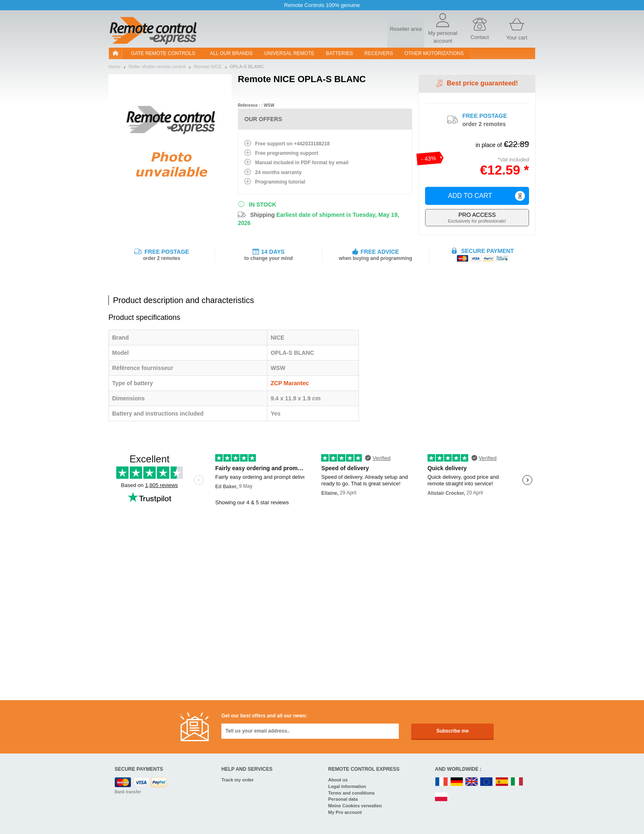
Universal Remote (289, 53)
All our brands (231, 53)
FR (442, 782)
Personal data (343, 799)
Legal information (347, 786)
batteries (340, 53)
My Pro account (345, 812)
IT (517, 782)
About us (338, 780)
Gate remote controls (163, 53)
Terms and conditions (351, 793)
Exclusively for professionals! (477, 217)
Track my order (238, 780)
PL (442, 797)
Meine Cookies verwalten (355, 806)
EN (487, 782)
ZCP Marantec (290, 383)
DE (457, 782)
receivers (378, 53)
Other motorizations (434, 53)
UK (472, 782)
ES (502, 782)
